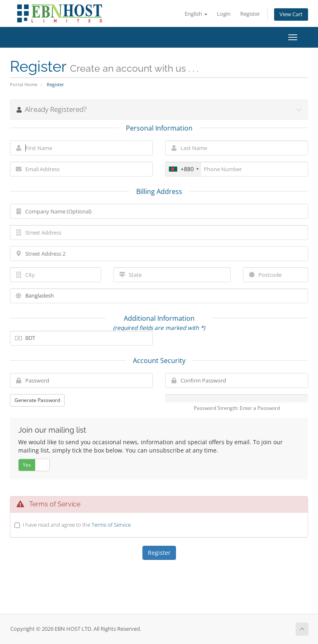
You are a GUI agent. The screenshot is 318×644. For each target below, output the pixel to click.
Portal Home (24, 84)
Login (224, 14)
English (196, 14)
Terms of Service (111, 525)
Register (250, 14)
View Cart (291, 14)
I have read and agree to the (77, 525)
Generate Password (37, 400)
